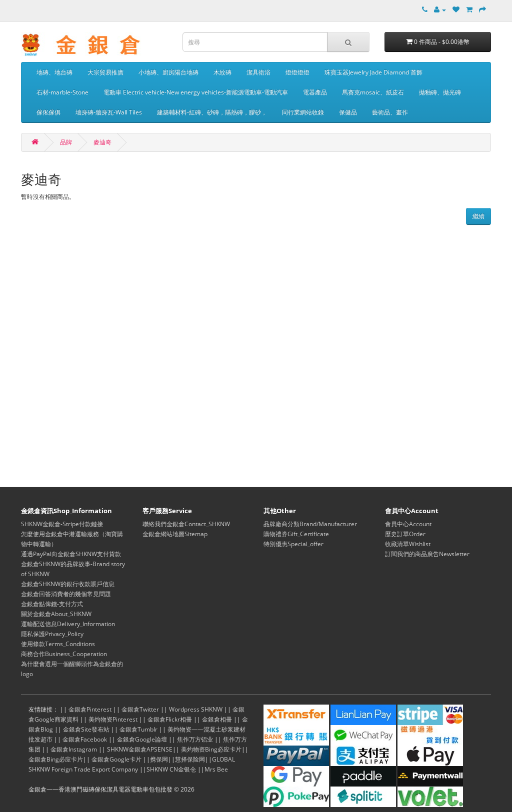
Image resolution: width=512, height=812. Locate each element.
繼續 (478, 216)
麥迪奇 (102, 142)
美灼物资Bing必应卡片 (211, 749)
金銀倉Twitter (140, 709)
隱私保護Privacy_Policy (52, 634)
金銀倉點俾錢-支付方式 (52, 604)
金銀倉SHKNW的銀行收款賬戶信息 (68, 584)
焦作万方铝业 (195, 739)
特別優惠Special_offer (293, 544)
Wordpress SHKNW (196, 709)
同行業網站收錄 (303, 112)
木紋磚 (222, 72)
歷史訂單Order (405, 534)
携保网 (159, 759)
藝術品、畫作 (390, 112)
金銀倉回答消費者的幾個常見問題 (66, 594)
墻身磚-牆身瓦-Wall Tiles (109, 112)
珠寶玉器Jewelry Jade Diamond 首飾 (373, 72)
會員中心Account (408, 524)
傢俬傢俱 (48, 112)
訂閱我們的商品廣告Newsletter (427, 554)
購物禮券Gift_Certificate (296, 534)
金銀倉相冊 (217, 719)
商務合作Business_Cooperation (64, 654)
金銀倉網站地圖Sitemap (175, 534)
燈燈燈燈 (297, 72)
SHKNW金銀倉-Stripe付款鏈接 (62, 524)
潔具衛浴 (258, 72)
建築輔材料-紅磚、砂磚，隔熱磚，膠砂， (212, 112)
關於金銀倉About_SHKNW (56, 614)
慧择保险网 (190, 759)
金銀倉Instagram (74, 749)
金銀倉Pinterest (90, 709)
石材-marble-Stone (62, 92)
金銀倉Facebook (85, 739)
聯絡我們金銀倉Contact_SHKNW (186, 524)
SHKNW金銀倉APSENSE (140, 749)
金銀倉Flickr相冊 (170, 719)
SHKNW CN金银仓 (171, 769)
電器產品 (315, 92)
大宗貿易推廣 (105, 72)
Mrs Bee (216, 769)
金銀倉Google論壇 (142, 739)
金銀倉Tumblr (138, 729)
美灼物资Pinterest (113, 719)
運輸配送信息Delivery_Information (68, 624)
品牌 (66, 142)
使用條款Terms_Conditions (58, 644)
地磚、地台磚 (54, 72)
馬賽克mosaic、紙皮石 (373, 92)
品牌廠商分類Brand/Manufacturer (310, 524)
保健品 (348, 112)
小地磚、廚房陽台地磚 (168, 72)
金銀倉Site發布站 (86, 729)
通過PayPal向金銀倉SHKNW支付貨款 (71, 554)
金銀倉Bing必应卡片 (56, 759)
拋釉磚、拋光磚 (440, 92)
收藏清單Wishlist (408, 544)
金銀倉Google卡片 (116, 759)
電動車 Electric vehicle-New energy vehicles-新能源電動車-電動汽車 (196, 92)
